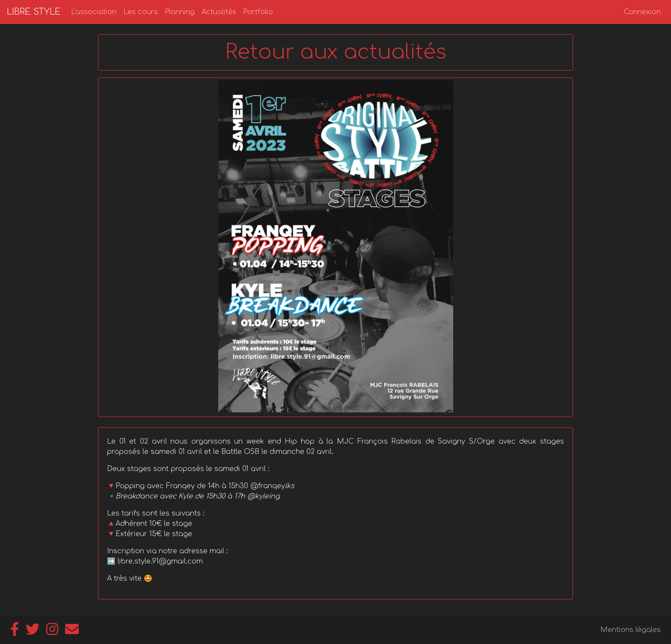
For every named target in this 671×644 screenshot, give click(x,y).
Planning (180, 12)
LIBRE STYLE (34, 12)
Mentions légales (631, 630)
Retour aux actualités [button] (336, 52)
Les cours (141, 12)
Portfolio (258, 12)
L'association (94, 12)
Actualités (219, 12)
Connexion (642, 12)
